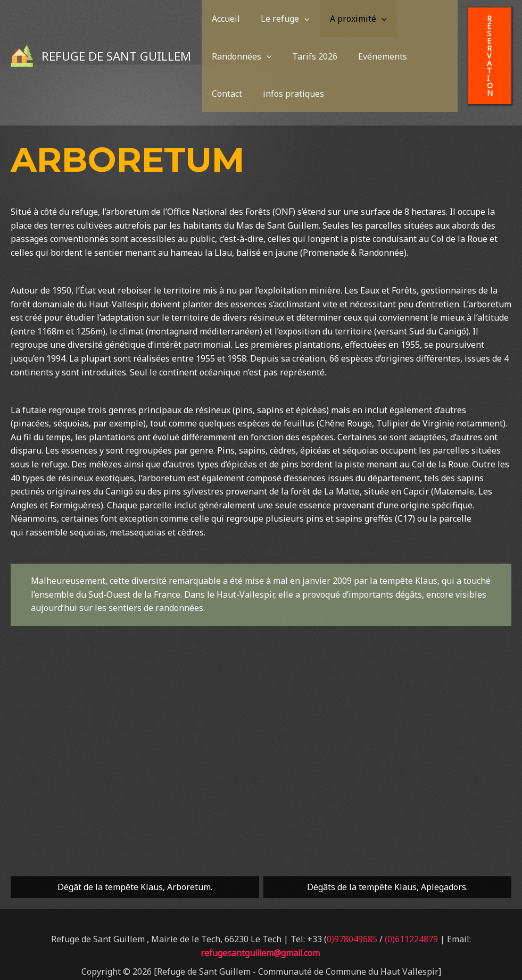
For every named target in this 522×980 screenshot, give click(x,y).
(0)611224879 (411, 916)
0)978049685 (352, 916)
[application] (291, 26)
